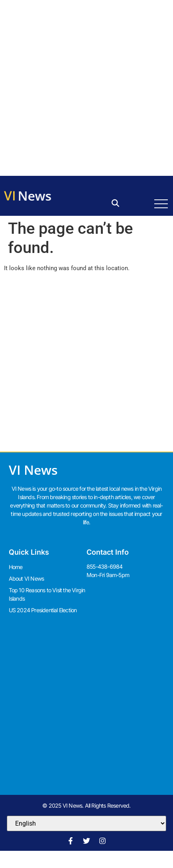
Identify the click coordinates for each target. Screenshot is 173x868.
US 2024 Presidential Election (43, 610)
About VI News (27, 578)
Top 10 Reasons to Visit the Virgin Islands (47, 594)
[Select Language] (86, 823)
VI (10, 195)
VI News (33, 470)
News (35, 196)
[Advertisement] (86, 87)
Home (16, 567)
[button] (115, 204)
